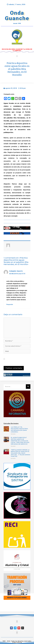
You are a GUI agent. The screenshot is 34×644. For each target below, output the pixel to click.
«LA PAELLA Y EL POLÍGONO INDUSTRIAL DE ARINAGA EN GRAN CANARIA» (19, 429)
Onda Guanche (17, 16)
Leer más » (13, 434)
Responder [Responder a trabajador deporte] (10, 305)
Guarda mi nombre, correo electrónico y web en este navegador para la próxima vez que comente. (18, 359)
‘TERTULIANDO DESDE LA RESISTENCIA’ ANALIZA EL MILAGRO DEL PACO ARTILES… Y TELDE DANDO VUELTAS (20, 453)
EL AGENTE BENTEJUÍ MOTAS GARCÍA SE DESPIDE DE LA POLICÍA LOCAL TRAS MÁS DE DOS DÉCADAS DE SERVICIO (20, 441)
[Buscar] (28, 387)
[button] (17, 56)
